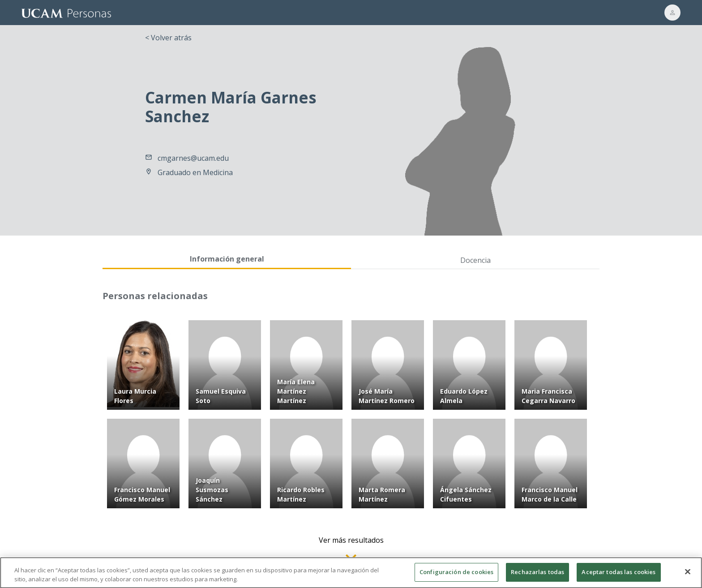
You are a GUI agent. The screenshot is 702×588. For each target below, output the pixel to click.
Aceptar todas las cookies (619, 576)
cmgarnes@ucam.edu (193, 158)
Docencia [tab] (475, 260)
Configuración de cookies (456, 576)
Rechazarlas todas (537, 576)
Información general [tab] (227, 259)
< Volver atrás (168, 38)
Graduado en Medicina (195, 172)
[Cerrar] (688, 576)
